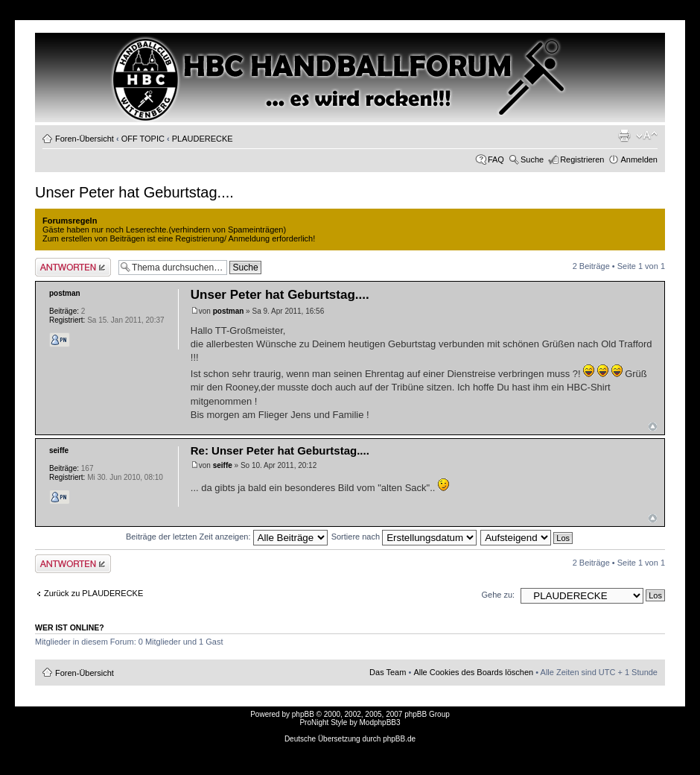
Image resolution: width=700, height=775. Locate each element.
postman (229, 311)
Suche (532, 159)
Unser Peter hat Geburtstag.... (134, 192)
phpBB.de (399, 739)
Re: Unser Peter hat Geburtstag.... (280, 450)
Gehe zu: (498, 595)
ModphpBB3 (380, 722)
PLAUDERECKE (203, 139)
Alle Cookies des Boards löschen (473, 672)
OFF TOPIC (143, 139)
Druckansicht (624, 136)
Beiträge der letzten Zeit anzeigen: (227, 537)
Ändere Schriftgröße (647, 136)
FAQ (496, 159)
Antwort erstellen (73, 267)
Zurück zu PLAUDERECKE (93, 593)
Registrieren (582, 159)
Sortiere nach (404, 537)
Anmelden (639, 159)
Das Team (388, 672)
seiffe (223, 465)
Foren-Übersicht (85, 139)
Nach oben (653, 427)
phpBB (303, 714)
